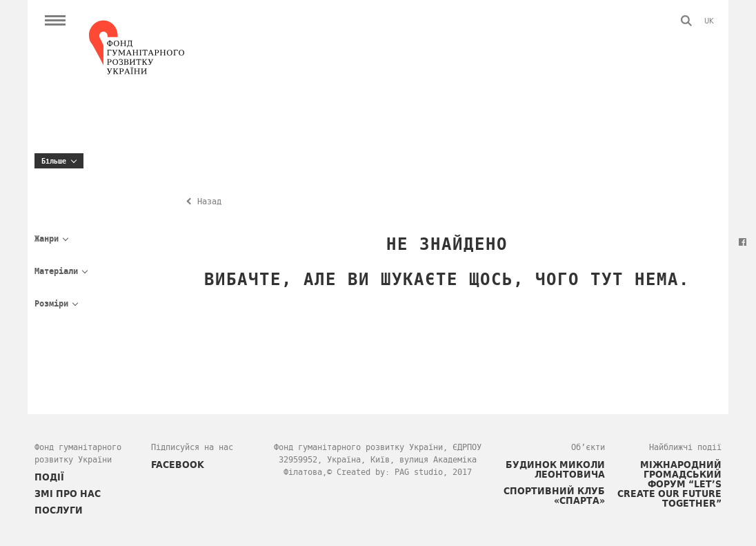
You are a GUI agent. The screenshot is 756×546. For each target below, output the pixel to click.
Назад (209, 202)
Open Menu (55, 20)
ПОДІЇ (49, 477)
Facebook (742, 242)
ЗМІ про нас (68, 494)
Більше (54, 161)
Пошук (686, 21)
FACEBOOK (178, 465)
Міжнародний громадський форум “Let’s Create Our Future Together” (669, 484)
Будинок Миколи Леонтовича (555, 469)
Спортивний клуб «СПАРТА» (554, 496)
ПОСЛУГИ (59, 510)
